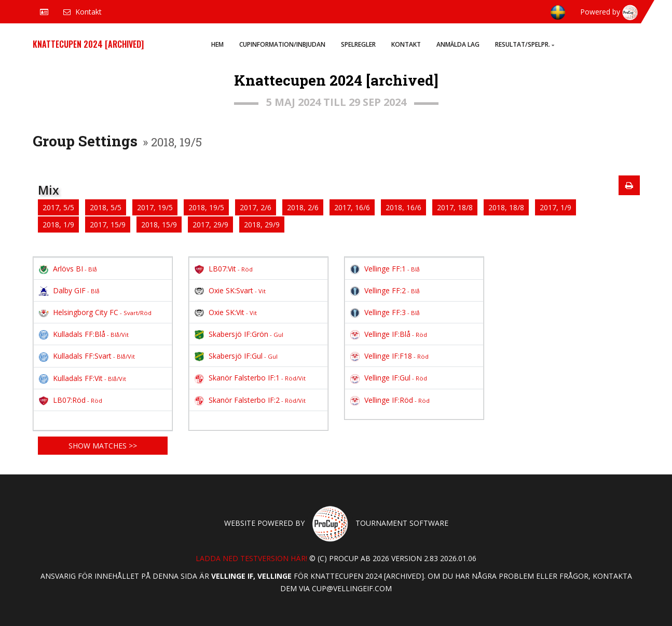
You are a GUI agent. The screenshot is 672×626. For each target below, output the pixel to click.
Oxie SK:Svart (230, 290)
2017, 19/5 (155, 207)
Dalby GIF (69, 290)
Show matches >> (103, 446)
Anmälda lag (458, 44)
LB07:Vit (224, 269)
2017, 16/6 (352, 207)
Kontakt (406, 44)
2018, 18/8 (506, 207)
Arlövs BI (68, 269)
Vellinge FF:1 (385, 269)
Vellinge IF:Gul (389, 378)
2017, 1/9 (556, 207)
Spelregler (358, 44)
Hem (217, 44)
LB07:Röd (71, 400)
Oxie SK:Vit (226, 312)
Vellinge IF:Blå (389, 334)
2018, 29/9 (262, 224)
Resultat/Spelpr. (525, 44)
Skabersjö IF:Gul (236, 356)
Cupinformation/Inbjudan (282, 44)
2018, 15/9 (159, 224)
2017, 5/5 (58, 207)
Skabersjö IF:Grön (239, 334)
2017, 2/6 (256, 207)
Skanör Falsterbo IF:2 (250, 400)
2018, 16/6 (403, 207)
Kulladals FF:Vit (83, 378)
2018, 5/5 (106, 207)
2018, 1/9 (58, 224)
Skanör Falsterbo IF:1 (250, 378)
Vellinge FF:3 (385, 312)
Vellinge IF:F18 (389, 356)
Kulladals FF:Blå (84, 334)
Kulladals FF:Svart (87, 356)
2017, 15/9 (108, 224)
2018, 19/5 (206, 207)
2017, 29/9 (210, 224)
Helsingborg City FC (95, 312)
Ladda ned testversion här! (251, 558)
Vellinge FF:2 (385, 290)
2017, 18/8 (455, 207)
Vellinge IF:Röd (390, 400)
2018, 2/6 (303, 207)
